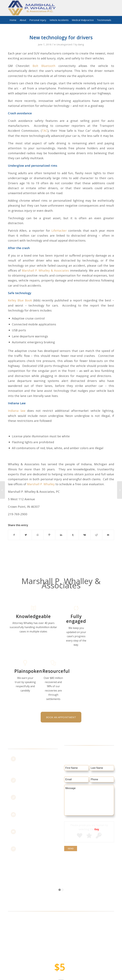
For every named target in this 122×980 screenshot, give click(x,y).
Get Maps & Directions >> (38, 851)
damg (81, 44)
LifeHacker (59, 230)
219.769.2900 (31, 800)
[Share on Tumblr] (73, 535)
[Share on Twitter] (26, 535)
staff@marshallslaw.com (37, 834)
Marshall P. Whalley (41, 484)
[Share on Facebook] (14, 535)
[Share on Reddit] (96, 535)
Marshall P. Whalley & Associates (45, 270)
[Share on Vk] (85, 535)
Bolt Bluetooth (44, 66)
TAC (45, 131)
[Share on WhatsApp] (38, 535)
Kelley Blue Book (20, 300)
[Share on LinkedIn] (61, 535)
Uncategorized (64, 44)
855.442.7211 (31, 783)
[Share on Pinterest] (49, 535)
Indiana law (17, 411)
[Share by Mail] (108, 535)
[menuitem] (13, 20)
